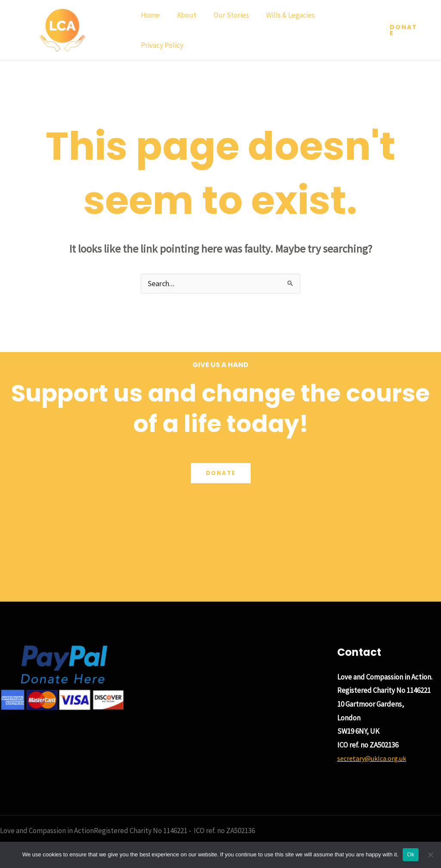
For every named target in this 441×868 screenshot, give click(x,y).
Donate (220, 474)
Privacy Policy (161, 45)
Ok (411, 854)
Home (149, 15)
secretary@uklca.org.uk (374, 759)
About (183, 15)
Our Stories (225, 15)
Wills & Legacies (281, 15)
